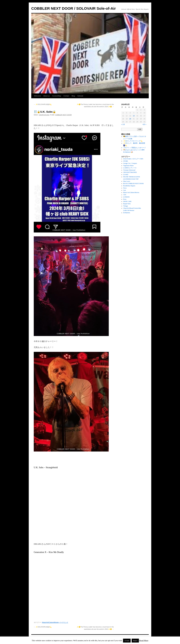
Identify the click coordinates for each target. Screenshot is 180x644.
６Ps (125, 195)
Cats (125, 190)
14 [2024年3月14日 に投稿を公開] (134, 116)
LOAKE (126, 175)
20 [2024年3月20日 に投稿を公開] (130, 119)
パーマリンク (64, 622)
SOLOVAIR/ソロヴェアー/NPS (133, 159)
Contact (66, 96)
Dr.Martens (127, 213)
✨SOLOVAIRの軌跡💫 (43, 104)
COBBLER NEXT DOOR (63, 115)
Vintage (126, 206)
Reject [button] (135, 641)
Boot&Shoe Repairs (129, 186)
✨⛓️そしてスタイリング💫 (133, 141)
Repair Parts (127, 204)
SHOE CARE (127, 201)
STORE (126, 161)
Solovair (80, 96)
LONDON (126, 197)
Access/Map (57, 96)
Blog (73, 96)
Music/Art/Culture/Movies (50, 622)
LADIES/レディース (130, 168)
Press (125, 199)
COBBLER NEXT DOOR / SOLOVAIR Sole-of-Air (73, 8)
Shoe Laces (127, 181)
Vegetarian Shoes (128, 166)
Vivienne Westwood (129, 170)
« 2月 (123, 124)
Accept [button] (127, 641)
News (125, 188)
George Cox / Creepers (130, 163)
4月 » (144, 124)
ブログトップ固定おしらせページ (134, 148)
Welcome (37, 96)
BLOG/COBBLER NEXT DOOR (133, 184)
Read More (144, 641)
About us (46, 96)
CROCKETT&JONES (130, 172)
